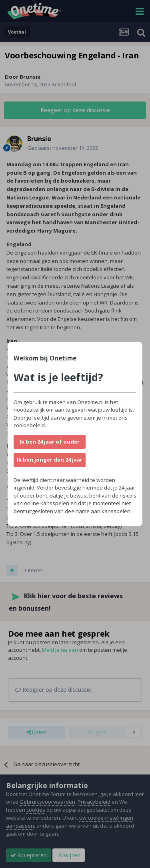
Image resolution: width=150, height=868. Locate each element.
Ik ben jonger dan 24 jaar (50, 460)
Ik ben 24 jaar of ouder (50, 442)
